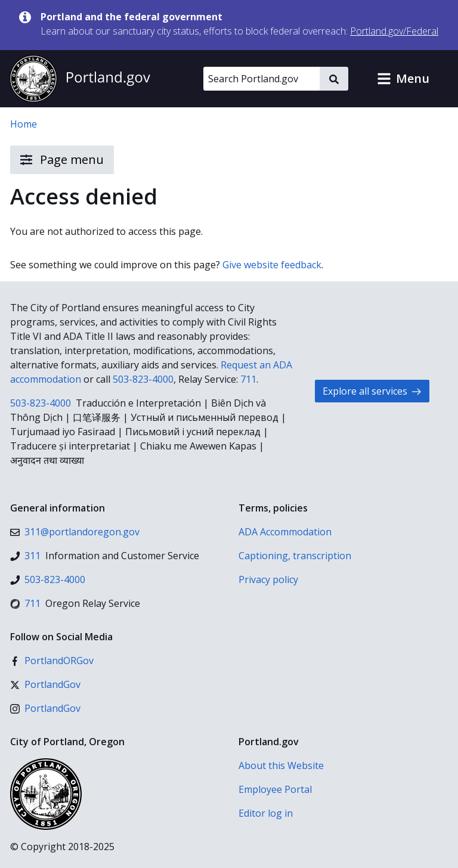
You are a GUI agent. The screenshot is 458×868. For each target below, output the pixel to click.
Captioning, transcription (295, 556)
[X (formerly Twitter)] (45, 684)
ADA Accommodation (285, 532)
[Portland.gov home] (80, 79)
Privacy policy (268, 579)
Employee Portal (275, 789)
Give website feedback (272, 265)
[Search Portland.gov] (262, 79)
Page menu (62, 160)
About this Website (281, 765)
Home (24, 124)
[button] (403, 79)
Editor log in (266, 813)
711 (248, 379)
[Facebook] (52, 661)
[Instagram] (45, 708)
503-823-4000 (143, 379)
